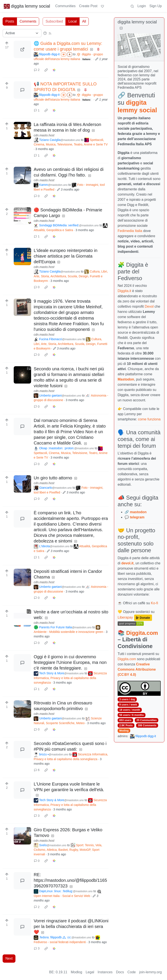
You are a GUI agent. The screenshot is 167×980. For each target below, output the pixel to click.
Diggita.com (142, 633)
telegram (137, 517)
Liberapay (125, 617)
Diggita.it (124, 291)
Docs (120, 972)
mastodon (138, 512)
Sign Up (156, 6)
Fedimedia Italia (130, 231)
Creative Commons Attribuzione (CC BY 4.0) (137, 669)
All (84, 21)
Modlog (124, 731)
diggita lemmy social (27, 6)
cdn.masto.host (44, 135)
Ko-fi (154, 603)
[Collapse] (121, 28)
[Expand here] (22, 131)
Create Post (88, 6)
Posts (10, 21)
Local (72, 21)
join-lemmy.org (150, 972)
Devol (149, 306)
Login (142, 6)
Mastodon (126, 379)
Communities (65, 6)
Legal (90, 972)
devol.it (127, 563)
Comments (28, 21)
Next (9, 958)
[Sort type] (22, 33)
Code (132, 972)
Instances (105, 972)
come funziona (149, 419)
